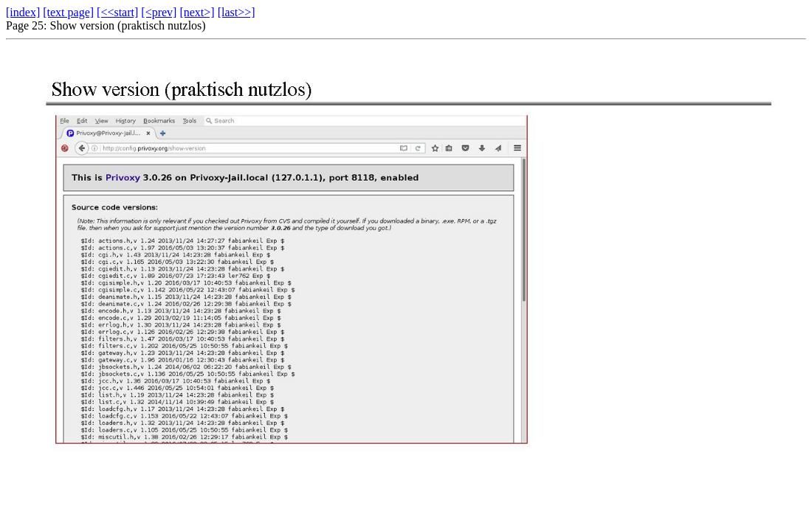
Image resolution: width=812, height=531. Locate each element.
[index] (23, 12)
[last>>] (237, 12)
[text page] (68, 12)
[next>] (197, 12)
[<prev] (159, 12)
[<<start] (117, 12)
